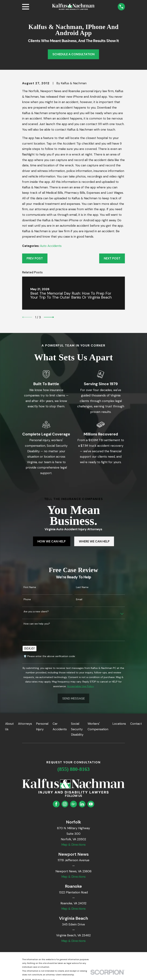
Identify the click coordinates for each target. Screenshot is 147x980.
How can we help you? (37, 624)
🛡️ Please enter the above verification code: (50, 656)
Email (79, 599)
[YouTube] (91, 804)
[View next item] (49, 317)
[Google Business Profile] (73, 804)
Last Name (82, 587)
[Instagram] (65, 804)
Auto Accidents (51, 246)
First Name (30, 587)
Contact (136, 724)
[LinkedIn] (82, 804)
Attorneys (25, 724)
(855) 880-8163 (74, 769)
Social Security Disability (77, 729)
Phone (27, 599)
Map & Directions (73, 845)
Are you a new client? (36, 612)
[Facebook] (56, 804)
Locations (119, 724)
